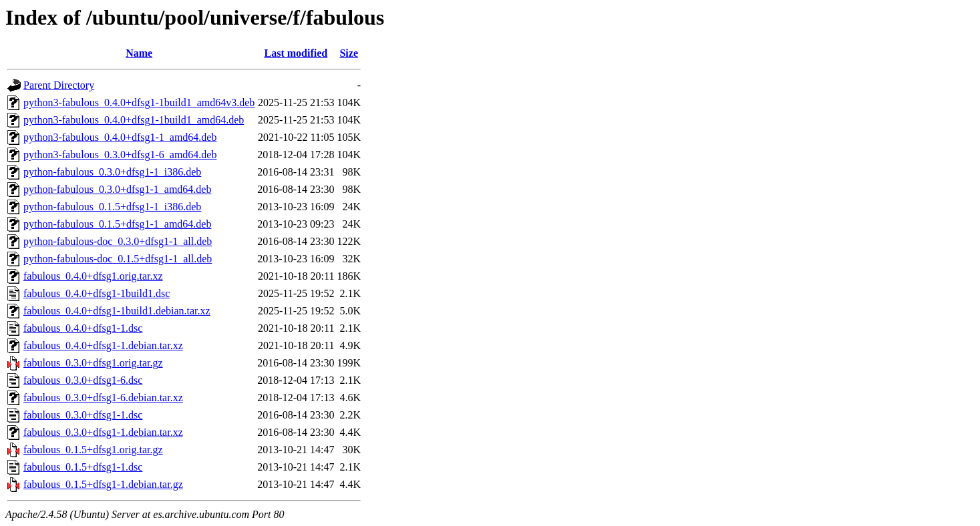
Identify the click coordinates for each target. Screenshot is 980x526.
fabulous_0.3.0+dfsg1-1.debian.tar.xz (103, 432)
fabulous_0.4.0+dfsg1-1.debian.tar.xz (103, 345)
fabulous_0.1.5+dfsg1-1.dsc (83, 467)
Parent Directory (59, 85)
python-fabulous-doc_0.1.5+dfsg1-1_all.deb (118, 259)
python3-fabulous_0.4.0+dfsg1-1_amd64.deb (120, 137)
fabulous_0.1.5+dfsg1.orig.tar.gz (93, 450)
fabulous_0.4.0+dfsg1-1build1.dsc (97, 293)
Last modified (296, 53)
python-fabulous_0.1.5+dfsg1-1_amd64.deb (117, 224)
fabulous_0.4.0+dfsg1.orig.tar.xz (93, 276)
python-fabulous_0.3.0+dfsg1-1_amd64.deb (117, 189)
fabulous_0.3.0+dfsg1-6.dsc (83, 380)
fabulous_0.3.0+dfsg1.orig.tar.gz (93, 363)
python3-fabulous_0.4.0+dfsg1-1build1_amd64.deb (134, 120)
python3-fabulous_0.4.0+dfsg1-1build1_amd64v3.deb (139, 102)
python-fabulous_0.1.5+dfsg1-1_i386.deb (112, 207)
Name (139, 53)
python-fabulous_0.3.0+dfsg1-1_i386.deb (112, 172)
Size (349, 53)
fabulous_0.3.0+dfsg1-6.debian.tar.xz (103, 398)
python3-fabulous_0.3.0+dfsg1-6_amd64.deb (120, 155)
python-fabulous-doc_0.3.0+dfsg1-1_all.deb (118, 241)
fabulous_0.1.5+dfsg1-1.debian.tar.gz (103, 484)
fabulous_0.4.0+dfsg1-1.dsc (83, 328)
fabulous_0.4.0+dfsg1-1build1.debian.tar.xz (117, 311)
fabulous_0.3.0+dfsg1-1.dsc (83, 415)
